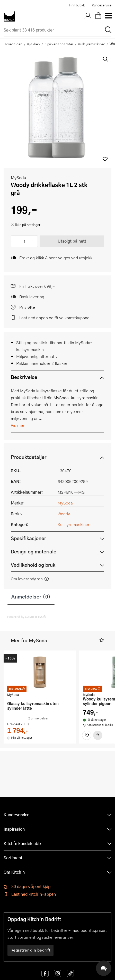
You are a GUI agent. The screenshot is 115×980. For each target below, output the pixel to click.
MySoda (18, 178)
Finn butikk (77, 5)
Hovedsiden (13, 44)
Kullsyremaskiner (91, 44)
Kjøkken (33, 44)
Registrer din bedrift (31, 950)
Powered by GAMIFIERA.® (27, 617)
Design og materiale (34, 551)
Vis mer (18, 425)
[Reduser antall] (16, 241)
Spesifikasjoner (28, 538)
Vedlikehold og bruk (33, 565)
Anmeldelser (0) (31, 596)
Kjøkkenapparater (59, 44)
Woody (64, 514)
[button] (105, 159)
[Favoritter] (87, 735)
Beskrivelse (24, 377)
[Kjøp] (98, 735)
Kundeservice (102, 5)
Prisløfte (27, 307)
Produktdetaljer (29, 457)
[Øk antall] (33, 241)
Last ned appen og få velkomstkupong (54, 318)
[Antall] (24, 241)
